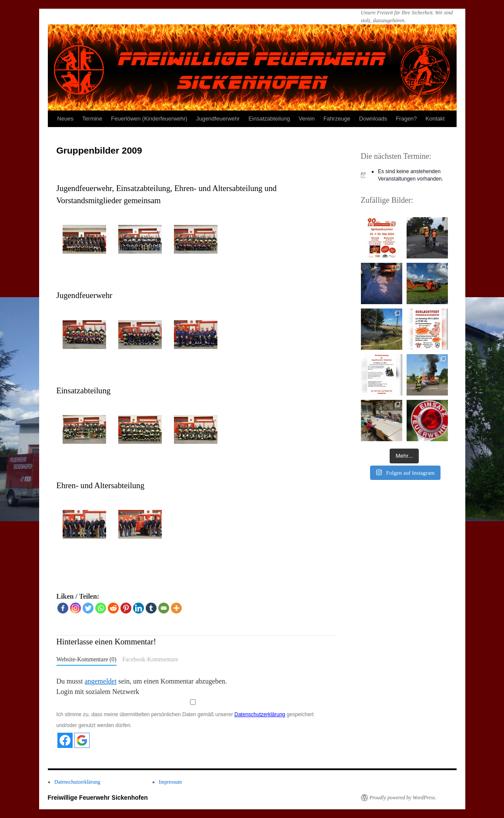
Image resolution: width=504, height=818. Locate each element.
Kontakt (435, 119)
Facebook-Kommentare (150, 659)
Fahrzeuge (337, 119)
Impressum (170, 782)
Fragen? (406, 119)
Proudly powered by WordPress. (403, 798)
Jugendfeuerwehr (218, 119)
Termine (92, 119)
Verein (307, 119)
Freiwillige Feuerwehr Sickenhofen (98, 798)
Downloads (373, 119)
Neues (66, 119)
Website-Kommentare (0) (87, 659)
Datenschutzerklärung (260, 714)
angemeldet (100, 681)
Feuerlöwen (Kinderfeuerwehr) (149, 119)
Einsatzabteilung (269, 119)
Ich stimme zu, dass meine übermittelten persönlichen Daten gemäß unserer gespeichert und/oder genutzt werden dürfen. (193, 714)
